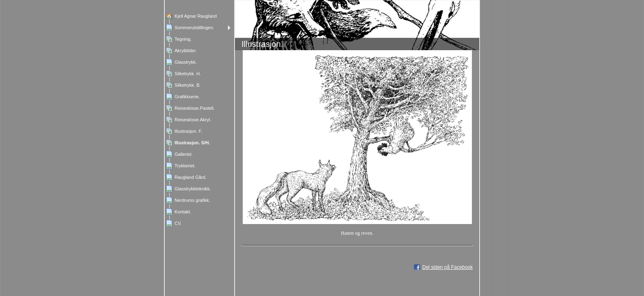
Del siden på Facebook (447, 267)
